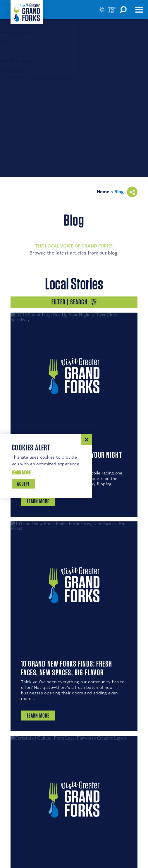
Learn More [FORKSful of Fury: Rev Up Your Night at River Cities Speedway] (38, 501)
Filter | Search (74, 302)
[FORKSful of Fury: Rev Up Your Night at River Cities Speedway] (74, 376)
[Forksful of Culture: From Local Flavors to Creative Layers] (74, 799)
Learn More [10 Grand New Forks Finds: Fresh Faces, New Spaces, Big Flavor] (38, 716)
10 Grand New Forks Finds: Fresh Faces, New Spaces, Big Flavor (67, 668)
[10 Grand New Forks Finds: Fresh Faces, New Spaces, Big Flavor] (74, 585)
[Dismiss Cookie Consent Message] (87, 440)
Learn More (21, 473)
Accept (23, 484)
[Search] (72, 72)
